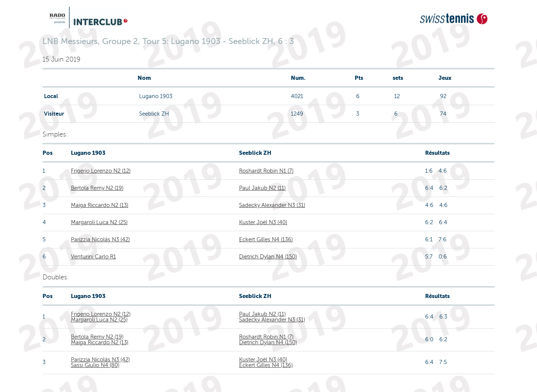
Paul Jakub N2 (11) (262, 188)
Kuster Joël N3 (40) (263, 222)
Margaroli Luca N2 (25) (99, 222)
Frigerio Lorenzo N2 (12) (101, 171)
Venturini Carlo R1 (93, 257)
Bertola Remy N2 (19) (97, 188)
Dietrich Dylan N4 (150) (268, 257)
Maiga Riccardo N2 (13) (100, 205)
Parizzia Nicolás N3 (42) (100, 239)
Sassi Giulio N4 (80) (95, 365)
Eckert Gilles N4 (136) (266, 239)
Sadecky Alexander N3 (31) (272, 205)
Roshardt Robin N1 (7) (266, 171)
